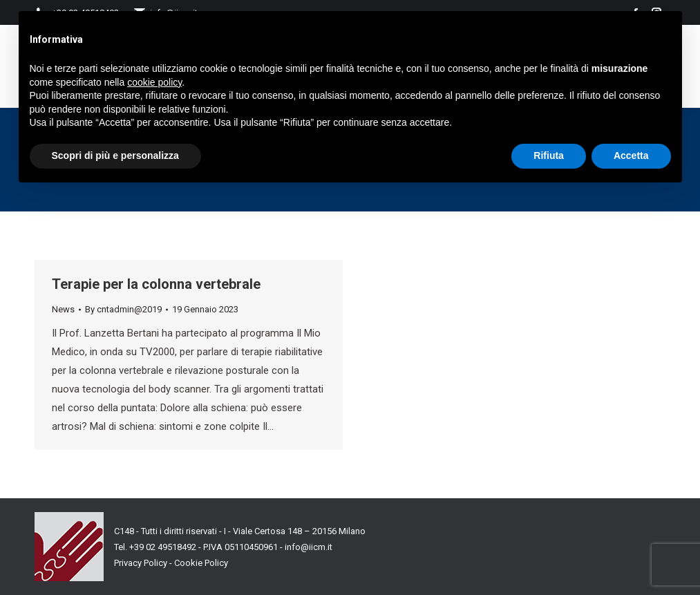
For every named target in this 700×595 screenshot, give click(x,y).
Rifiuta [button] (549, 155)
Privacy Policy (141, 563)
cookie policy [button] (154, 82)
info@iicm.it (309, 547)
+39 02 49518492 (164, 547)
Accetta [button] (631, 155)
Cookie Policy (201, 563)
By (123, 309)
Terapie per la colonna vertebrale (156, 284)
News (63, 309)
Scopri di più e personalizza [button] (115, 155)
